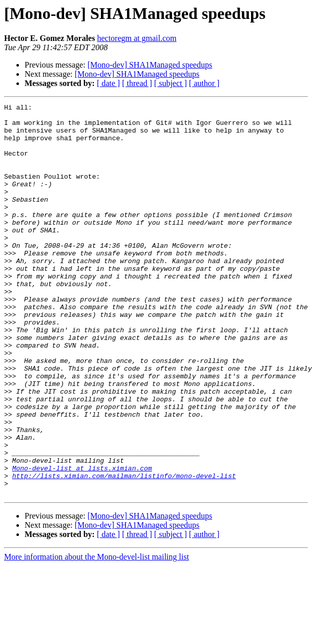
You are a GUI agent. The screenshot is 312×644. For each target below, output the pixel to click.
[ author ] (204, 83)
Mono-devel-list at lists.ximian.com (82, 542)
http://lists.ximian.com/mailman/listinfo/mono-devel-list (124, 551)
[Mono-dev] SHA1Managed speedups (150, 65)
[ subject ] (171, 83)
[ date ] (108, 83)
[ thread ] (137, 83)
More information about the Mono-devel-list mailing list (97, 635)
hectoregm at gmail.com (137, 38)
